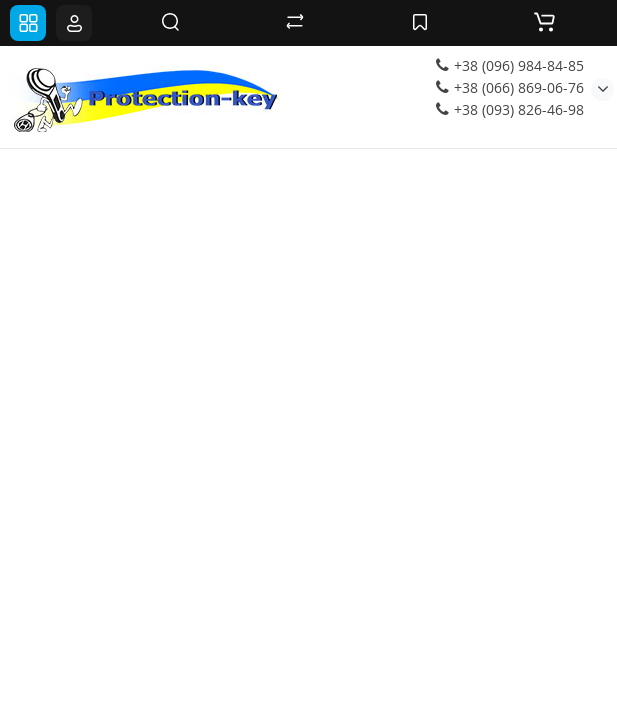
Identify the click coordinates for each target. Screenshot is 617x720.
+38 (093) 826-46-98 (510, 109)
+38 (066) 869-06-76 (510, 87)
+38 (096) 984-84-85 (510, 65)
